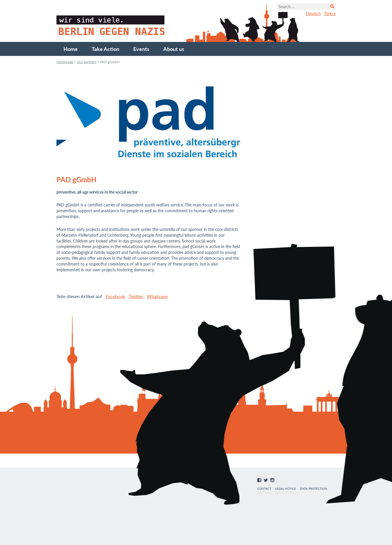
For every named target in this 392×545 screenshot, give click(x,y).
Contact (264, 489)
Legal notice (286, 489)
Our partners (87, 62)
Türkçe (330, 14)
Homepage (65, 62)
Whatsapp (157, 296)
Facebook (115, 296)
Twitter (136, 296)
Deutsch (313, 14)
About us (174, 49)
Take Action (105, 49)
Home (71, 49)
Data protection (314, 489)
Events (141, 49)
